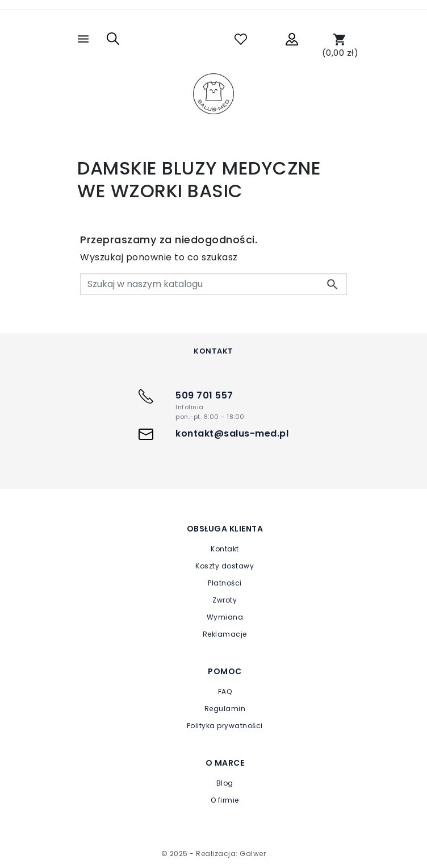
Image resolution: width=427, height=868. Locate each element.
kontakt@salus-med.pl (232, 433)
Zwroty (225, 600)
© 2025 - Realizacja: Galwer (214, 854)
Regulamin (225, 709)
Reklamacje (225, 634)
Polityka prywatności (225, 726)
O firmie (225, 800)
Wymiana (225, 617)
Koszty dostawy (225, 566)
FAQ (225, 692)
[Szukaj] (213, 284)
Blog (225, 783)
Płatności (225, 583)
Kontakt (225, 549)
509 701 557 (204, 395)
